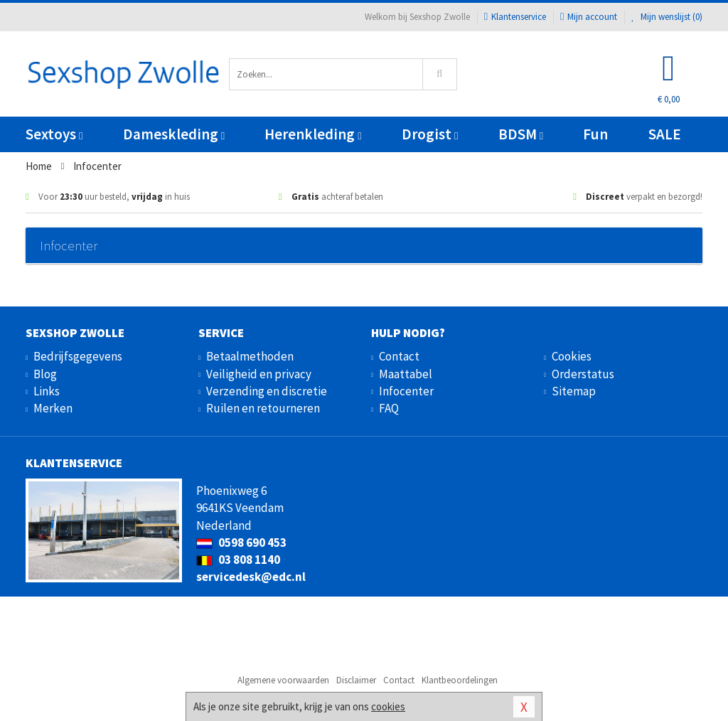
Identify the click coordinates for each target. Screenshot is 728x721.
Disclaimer (356, 680)
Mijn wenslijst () (667, 17)
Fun (595, 134)
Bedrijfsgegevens (78, 356)
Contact (399, 356)
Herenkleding (313, 134)
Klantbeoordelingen (460, 680)
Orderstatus (583, 374)
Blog (45, 374)
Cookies (572, 356)
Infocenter (406, 391)
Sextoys (54, 134)
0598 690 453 (241, 543)
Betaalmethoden (250, 356)
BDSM (521, 134)
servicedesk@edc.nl (251, 577)
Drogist (430, 134)
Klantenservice (515, 17)
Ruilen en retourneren (263, 408)
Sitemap (574, 391)
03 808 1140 (238, 560)
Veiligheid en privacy (259, 374)
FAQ (389, 408)
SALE (665, 134)
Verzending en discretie (267, 391)
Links (47, 391)
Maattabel (406, 374)
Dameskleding (174, 134)
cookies (388, 706)
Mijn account (589, 17)
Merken (53, 408)
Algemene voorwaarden (283, 680)
